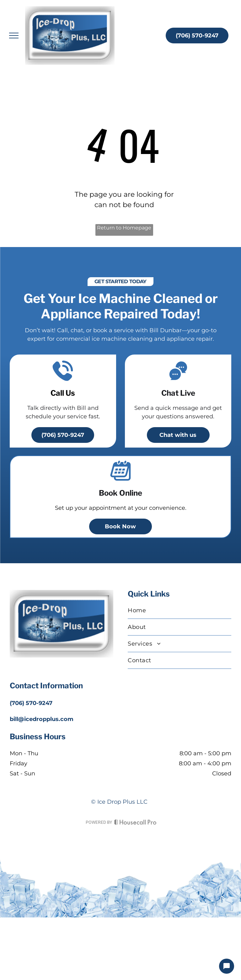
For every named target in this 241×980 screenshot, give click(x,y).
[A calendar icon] (120, 480)
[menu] (14, 36)
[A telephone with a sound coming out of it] (63, 380)
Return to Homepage (124, 228)
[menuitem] (179, 611)
